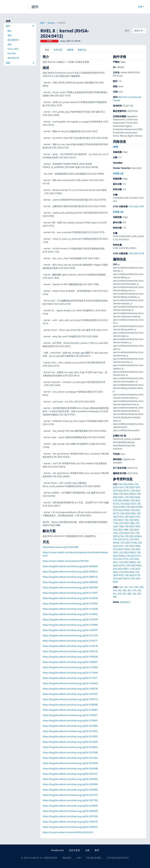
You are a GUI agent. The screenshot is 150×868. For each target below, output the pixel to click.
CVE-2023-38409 (127, 562)
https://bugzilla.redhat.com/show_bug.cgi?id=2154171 (70, 641)
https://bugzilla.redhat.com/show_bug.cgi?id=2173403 (70, 667)
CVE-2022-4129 (128, 504)
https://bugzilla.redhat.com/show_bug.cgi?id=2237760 (70, 800)
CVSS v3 (118, 212)
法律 (79, 858)
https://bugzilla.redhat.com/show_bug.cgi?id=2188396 (70, 705)
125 (126, 587)
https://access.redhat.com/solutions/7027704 (66, 561)
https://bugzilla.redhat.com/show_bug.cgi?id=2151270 (70, 635)
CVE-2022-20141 (121, 491)
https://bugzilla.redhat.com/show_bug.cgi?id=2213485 (70, 726)
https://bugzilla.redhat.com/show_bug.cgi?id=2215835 (70, 737)
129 (130, 587)
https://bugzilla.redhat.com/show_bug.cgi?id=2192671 (70, 715)
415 (134, 590)
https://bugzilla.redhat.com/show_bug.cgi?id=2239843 (70, 806)
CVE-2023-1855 (132, 526)
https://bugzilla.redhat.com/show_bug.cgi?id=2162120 (70, 651)
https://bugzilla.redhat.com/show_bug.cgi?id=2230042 (70, 779)
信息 (47, 50)
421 (115, 594)
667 (125, 594)
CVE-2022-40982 (121, 500)
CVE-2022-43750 (134, 507)
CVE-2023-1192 (121, 520)
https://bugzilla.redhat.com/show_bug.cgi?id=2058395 (70, 566)
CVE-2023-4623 (127, 572)
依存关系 (58, 50)
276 (115, 590)
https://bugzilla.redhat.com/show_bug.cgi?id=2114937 (70, 593)
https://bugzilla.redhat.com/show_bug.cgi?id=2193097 (70, 721)
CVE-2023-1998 (121, 530)
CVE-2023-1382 (127, 523)
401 (129, 590)
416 (139, 590)
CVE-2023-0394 (128, 513)
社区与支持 (74, 850)
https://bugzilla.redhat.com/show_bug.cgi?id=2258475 (70, 827)
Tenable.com (57, 850)
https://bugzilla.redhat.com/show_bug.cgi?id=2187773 (70, 699)
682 (129, 594)
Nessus (51, 23)
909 (115, 597)
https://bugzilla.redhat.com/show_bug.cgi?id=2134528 (70, 609)
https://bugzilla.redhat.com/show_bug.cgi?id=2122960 (70, 603)
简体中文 (139, 31)
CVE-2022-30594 (127, 494)
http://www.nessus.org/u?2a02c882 (61, 547)
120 (121, 587)
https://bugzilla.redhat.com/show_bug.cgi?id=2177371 (70, 678)
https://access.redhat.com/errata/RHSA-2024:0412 (68, 832)
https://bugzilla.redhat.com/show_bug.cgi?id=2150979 (70, 630)
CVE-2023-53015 (121, 578)
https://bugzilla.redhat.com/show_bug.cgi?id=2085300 (70, 582)
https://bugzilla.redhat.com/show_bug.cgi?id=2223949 (70, 763)
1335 (136, 587)
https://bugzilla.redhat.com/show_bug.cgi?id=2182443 (70, 683)
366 (125, 590)
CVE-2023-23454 (133, 536)
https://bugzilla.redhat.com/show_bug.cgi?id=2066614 (70, 572)
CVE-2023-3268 (132, 546)
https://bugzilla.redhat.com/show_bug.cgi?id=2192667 (70, 710)
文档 (87, 850)
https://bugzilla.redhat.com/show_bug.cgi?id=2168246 (70, 657)
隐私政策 (67, 858)
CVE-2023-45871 (121, 569)
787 (139, 594)
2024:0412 (125, 602)
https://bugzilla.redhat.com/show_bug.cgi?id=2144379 (70, 619)
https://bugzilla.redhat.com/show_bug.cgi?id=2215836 (70, 742)
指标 (20, 63)
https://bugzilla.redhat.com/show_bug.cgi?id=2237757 (70, 795)
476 (120, 594)
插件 (35, 7)
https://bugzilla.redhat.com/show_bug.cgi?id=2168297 (70, 662)
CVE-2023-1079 (132, 517)
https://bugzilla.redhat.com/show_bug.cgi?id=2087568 (70, 588)
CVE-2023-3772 (121, 559)
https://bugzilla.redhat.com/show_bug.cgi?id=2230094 (70, 784)
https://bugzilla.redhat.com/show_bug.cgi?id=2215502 (70, 731)
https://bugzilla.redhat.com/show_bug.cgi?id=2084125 (70, 577)
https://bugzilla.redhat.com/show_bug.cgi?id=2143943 (70, 614)
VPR (116, 147)
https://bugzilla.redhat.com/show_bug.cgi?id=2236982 (70, 790)
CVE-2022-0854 (126, 484)
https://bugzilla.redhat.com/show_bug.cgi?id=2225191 (70, 774)
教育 (97, 850)
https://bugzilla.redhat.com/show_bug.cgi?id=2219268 (70, 752)
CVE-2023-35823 (127, 553)
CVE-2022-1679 (136, 206)
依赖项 (70, 50)
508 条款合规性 (94, 858)
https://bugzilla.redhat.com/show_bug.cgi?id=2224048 (70, 768)
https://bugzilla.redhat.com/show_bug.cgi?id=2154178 (70, 646)
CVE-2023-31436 (129, 543)
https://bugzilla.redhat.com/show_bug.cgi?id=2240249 (70, 811)
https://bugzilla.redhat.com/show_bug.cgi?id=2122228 (70, 598)
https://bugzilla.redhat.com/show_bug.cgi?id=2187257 (70, 694)
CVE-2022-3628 (132, 497)
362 (120, 590)
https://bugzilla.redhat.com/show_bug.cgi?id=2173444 (70, 673)
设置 (140, 7)
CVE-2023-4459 (134, 565)
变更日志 (82, 50)
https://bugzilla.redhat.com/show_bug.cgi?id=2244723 (70, 822)
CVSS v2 (118, 173)
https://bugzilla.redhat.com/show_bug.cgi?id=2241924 (70, 816)
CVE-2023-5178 (136, 253)
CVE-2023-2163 (127, 533)
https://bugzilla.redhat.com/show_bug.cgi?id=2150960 (70, 625)
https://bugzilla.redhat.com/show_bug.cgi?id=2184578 (70, 689)
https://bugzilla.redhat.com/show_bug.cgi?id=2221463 (70, 758)
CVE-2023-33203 (121, 549)
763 (134, 594)
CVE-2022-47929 (121, 510)
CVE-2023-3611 (134, 556)
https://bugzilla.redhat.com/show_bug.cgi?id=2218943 (70, 747)
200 (141, 587)
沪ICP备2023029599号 (118, 858)
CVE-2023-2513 (121, 539)
